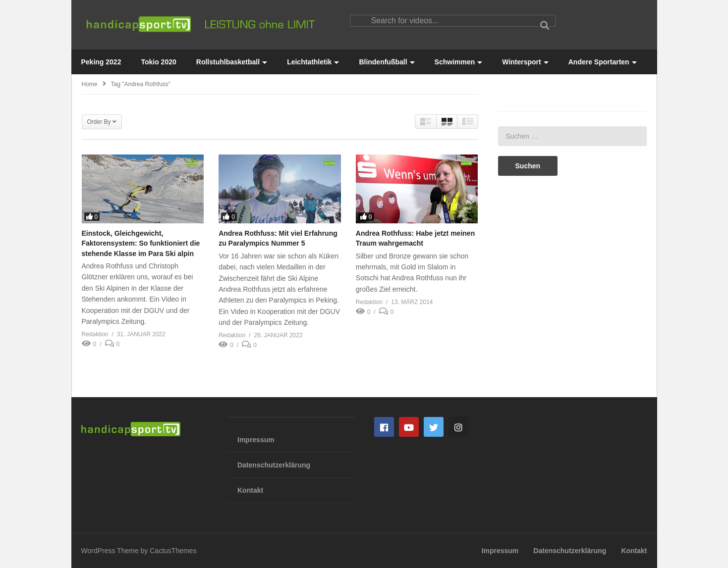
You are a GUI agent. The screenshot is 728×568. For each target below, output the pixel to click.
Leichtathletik (313, 62)
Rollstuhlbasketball (232, 62)
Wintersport (525, 62)
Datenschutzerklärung (274, 465)
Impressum (256, 440)
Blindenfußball (387, 62)
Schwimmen (459, 62)
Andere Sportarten (603, 62)
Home (90, 84)
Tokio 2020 (158, 62)
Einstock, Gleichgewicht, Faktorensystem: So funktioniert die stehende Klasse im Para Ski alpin (141, 243)
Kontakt (250, 490)
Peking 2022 (101, 62)
